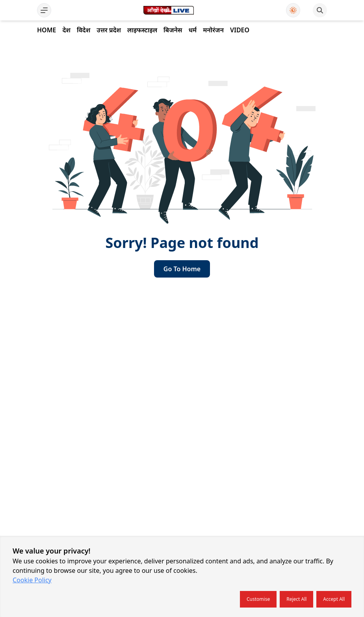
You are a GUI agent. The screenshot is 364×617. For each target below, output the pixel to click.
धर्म (192, 30)
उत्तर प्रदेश (109, 30)
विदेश (84, 30)
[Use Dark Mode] (293, 10)
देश (66, 30)
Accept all (334, 599)
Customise (258, 599)
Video (240, 30)
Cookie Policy (32, 580)
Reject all (296, 599)
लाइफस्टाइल (142, 30)
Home (46, 30)
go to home (182, 269)
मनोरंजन (213, 30)
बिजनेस (173, 30)
